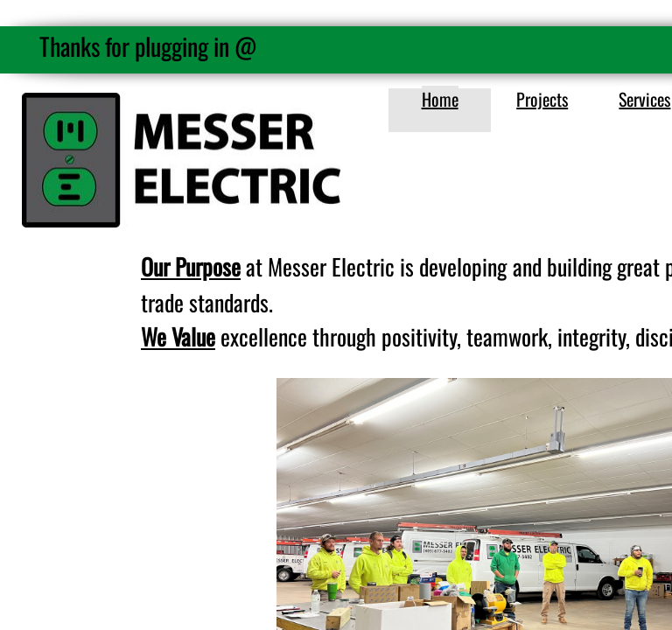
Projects (542, 99)
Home (440, 99)
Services (644, 99)
